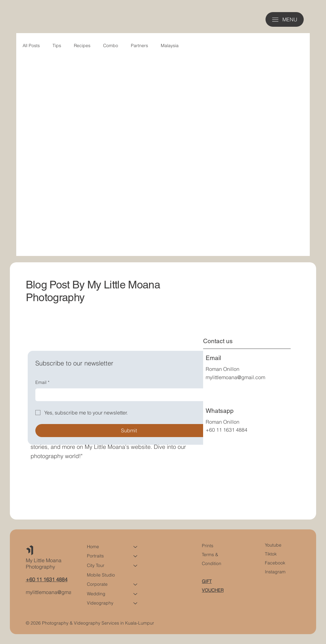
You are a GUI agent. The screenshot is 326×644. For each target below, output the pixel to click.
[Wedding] (136, 594)
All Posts (31, 46)
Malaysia (170, 46)
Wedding (96, 594)
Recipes (82, 46)
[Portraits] (136, 556)
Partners (139, 46)
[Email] (127, 395)
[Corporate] (136, 584)
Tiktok (271, 554)
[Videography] (136, 603)
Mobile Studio (101, 575)
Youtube (273, 545)
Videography (100, 603)
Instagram (275, 572)
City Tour (96, 565)
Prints (208, 546)
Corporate (97, 584)
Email (42, 383)
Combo (111, 46)
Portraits (95, 556)
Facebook (275, 563)
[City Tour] (136, 566)
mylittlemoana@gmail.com (235, 377)
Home (93, 547)
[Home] (136, 547)
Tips (57, 46)
